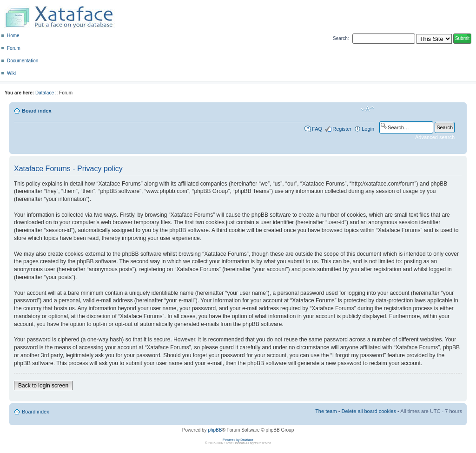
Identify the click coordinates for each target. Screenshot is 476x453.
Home (13, 36)
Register (342, 129)
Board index (37, 111)
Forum (14, 48)
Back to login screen (43, 386)
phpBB (215, 430)
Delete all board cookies (369, 411)
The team (326, 411)
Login (368, 129)
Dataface (45, 93)
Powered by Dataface (238, 440)
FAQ (317, 129)
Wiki (11, 73)
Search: (341, 38)
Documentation (23, 61)
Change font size (367, 109)
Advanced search (435, 137)
